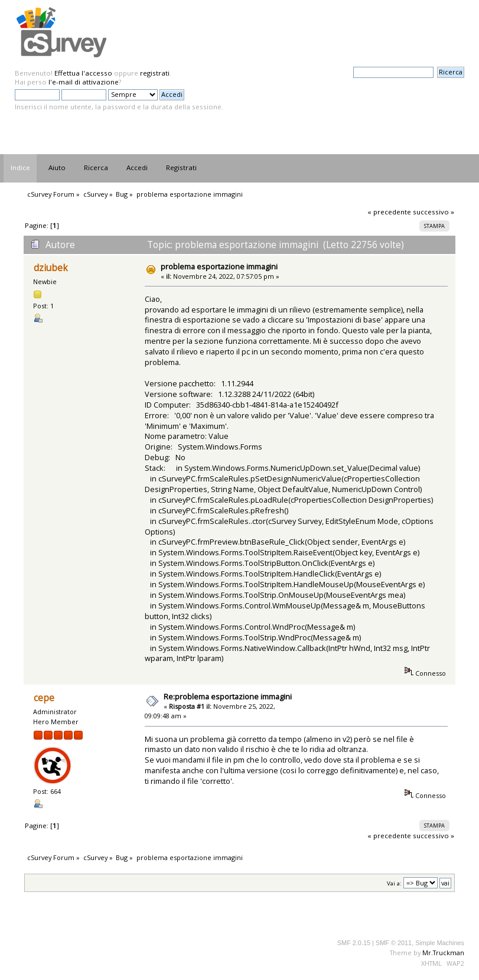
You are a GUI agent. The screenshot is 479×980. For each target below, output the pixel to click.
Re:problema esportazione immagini (228, 696)
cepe (44, 698)
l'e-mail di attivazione (84, 82)
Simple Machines (440, 943)
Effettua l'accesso (83, 73)
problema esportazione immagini (219, 266)
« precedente (389, 212)
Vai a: (394, 883)
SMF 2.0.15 (354, 943)
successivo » (434, 212)
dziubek (51, 268)
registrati (155, 73)
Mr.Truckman (443, 953)
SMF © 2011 (394, 943)
